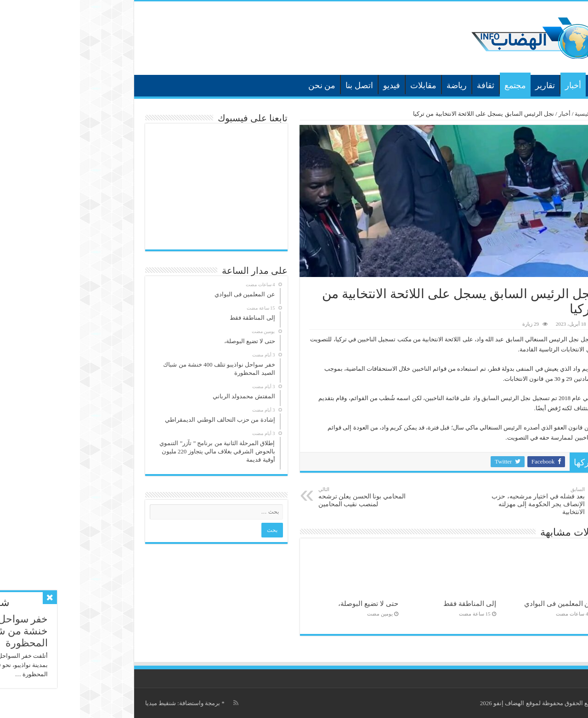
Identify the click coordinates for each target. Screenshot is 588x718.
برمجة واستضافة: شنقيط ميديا (103, 703)
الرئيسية (518, 85)
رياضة (377, 85)
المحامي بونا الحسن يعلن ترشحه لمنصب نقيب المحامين (286, 497)
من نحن (242, 85)
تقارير (465, 85)
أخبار (493, 85)
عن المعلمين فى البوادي (479, 603)
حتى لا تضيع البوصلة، (288, 603)
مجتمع (435, 85)
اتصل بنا (279, 85)
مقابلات (343, 85)
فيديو (312, 85)
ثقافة (406, 85)
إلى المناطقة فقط (390, 603)
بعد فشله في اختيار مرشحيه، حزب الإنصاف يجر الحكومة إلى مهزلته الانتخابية (458, 501)
